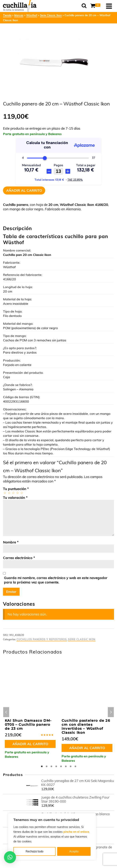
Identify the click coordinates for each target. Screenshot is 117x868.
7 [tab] (71, 766)
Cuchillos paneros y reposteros (42, 639)
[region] (52, 837)
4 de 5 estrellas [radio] (17, 493)
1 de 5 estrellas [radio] (5, 493)
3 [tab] (51, 766)
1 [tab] (42, 766)
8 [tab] (75, 766)
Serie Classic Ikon (82, 639)
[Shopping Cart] (96, 6)
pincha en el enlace (76, 832)
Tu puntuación (16, 489)
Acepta (74, 851)
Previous (6, 712)
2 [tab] (47, 766)
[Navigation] (109, 6)
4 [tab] (56, 766)
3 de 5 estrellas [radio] (13, 493)
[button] (10, 857)
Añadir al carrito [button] (30, 744)
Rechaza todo (34, 851)
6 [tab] (66, 766)
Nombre (11, 542)
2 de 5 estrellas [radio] (9, 493)
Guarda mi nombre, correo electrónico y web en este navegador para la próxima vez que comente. (56, 580)
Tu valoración (15, 498)
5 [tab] (61, 766)
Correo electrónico (19, 558)
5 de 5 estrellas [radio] (21, 493)
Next (111, 712)
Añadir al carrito (24, 190)
